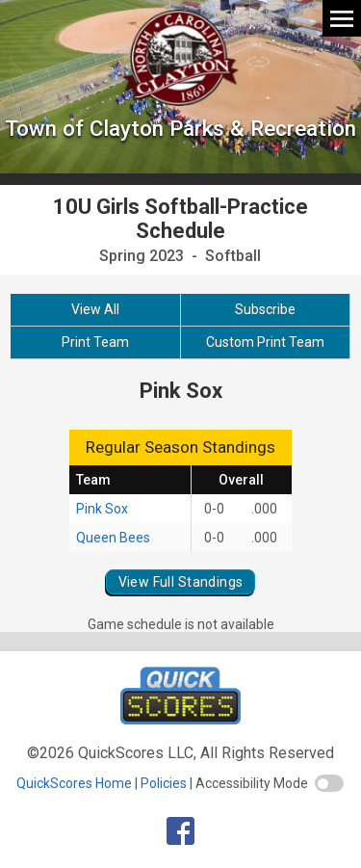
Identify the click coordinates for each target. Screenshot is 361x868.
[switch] (329, 783)
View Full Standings (181, 582)
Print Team (95, 342)
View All (95, 309)
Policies (164, 783)
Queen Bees (113, 538)
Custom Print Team (265, 342)
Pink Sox (102, 509)
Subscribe (265, 309)
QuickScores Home (74, 783)
